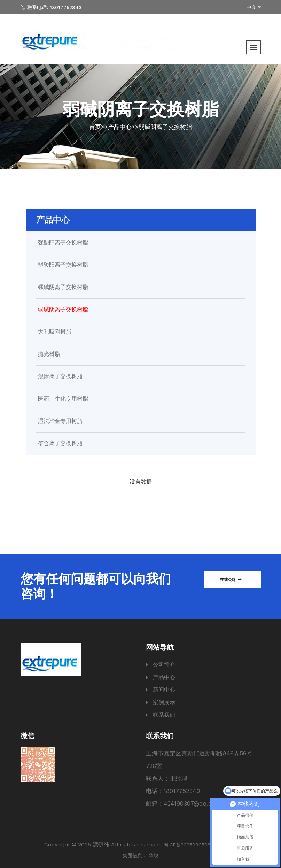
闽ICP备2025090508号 (189, 845)
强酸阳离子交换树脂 (63, 243)
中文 (254, 7)
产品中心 (120, 127)
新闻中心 (164, 690)
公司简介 (164, 665)
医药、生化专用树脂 (63, 399)
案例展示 (164, 702)
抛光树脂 (49, 354)
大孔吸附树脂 (55, 332)
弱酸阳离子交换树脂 (63, 265)
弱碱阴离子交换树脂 (165, 127)
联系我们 (164, 715)
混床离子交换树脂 (60, 376)
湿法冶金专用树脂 (60, 421)
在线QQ (231, 580)
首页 (95, 127)
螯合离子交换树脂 (60, 443)
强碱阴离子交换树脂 (63, 287)
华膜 (154, 855)
